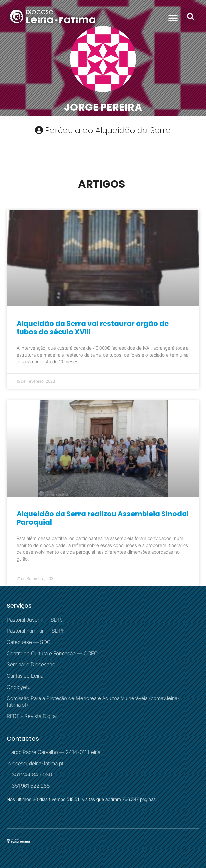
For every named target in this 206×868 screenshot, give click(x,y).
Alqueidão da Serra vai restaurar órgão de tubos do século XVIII (93, 328)
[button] (173, 18)
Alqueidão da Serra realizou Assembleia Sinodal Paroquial (103, 518)
